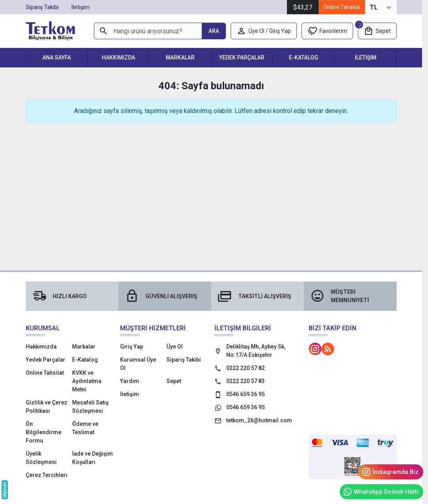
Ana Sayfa (57, 57)
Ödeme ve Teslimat (85, 428)
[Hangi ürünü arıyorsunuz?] (148, 31)
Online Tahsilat (342, 7)
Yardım (130, 381)
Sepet (174, 381)
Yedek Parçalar (242, 57)
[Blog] (328, 349)
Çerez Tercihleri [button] (47, 475)
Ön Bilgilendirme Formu (44, 432)
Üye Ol (175, 347)
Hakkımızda (118, 57)
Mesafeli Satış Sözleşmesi (90, 407)
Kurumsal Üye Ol (138, 364)
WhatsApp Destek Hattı (381, 492)
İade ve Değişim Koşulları (93, 458)
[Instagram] (315, 349)
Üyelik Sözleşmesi (41, 458)
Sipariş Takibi (184, 360)
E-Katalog (304, 57)
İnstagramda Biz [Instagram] (390, 472)
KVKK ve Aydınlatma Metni (87, 381)
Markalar (180, 57)
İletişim (366, 57)
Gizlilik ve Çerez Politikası (47, 407)
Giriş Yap (132, 347)
